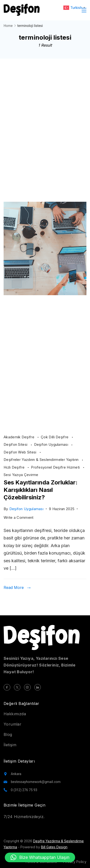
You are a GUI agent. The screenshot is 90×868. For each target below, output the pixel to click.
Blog (8, 734)
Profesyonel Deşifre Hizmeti (56, 467)
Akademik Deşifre (19, 437)
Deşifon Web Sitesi (21, 452)
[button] (40, 857)
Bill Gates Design (54, 847)
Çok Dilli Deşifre (55, 437)
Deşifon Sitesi (16, 444)
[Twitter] (17, 687)
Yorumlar (12, 724)
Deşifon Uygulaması (52, 444)
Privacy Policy (75, 862)
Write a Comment (19, 518)
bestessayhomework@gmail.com (36, 782)
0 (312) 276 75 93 (24, 790)
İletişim (10, 745)
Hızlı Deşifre (15, 467)
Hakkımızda (15, 714)
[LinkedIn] (38, 687)
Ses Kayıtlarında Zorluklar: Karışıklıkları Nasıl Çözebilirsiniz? (41, 490)
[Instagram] (27, 687)
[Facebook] (7, 687)
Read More (14, 587)
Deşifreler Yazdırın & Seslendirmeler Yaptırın (42, 460)
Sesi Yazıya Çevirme (21, 475)
